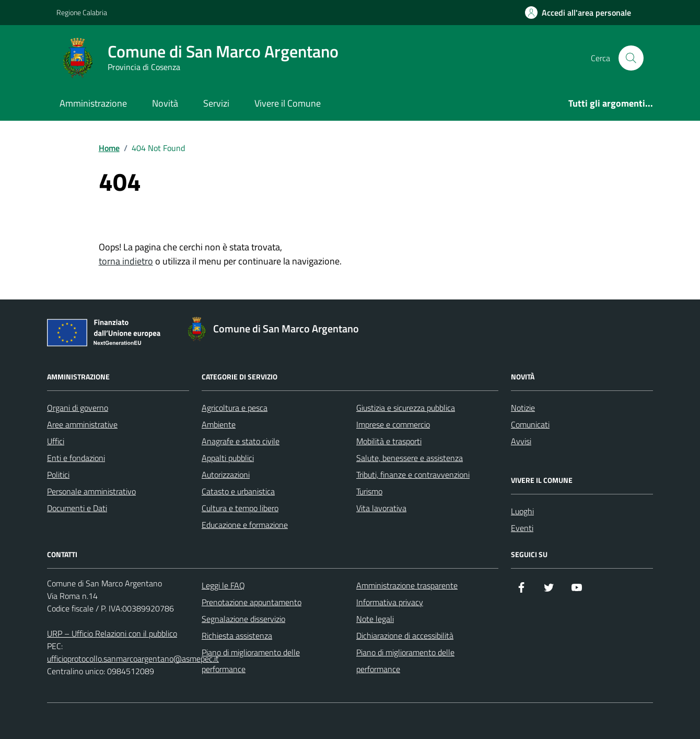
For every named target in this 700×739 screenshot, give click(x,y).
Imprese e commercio (393, 424)
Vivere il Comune (288, 103)
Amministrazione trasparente (407, 585)
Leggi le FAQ (223, 585)
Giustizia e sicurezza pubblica (406, 408)
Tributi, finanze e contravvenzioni (413, 475)
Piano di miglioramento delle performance (251, 661)
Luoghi (522, 511)
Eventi (522, 528)
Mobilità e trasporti (389, 441)
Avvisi (521, 441)
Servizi (216, 103)
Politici (58, 475)
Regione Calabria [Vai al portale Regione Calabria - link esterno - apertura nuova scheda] (82, 12)
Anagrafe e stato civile (241, 441)
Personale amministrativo (91, 491)
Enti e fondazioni (76, 458)
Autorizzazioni (226, 475)
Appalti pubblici (228, 458)
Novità (165, 103)
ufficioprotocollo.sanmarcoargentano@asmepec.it (133, 659)
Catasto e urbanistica (238, 491)
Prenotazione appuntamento (252, 602)
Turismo (369, 491)
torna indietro (126, 261)
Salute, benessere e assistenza (410, 458)
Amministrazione (93, 103)
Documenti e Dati (77, 508)
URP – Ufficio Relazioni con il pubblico (112, 633)
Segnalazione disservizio (243, 619)
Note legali (375, 619)
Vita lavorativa (381, 508)
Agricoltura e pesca (235, 408)
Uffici (56, 441)
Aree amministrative (82, 424)
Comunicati (530, 424)
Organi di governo (78, 408)
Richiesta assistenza (237, 636)
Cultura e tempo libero (240, 508)
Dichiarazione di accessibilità (405, 636)
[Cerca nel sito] (631, 58)
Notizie (523, 408)
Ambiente (219, 424)
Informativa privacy (390, 602)
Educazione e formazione (245, 525)
